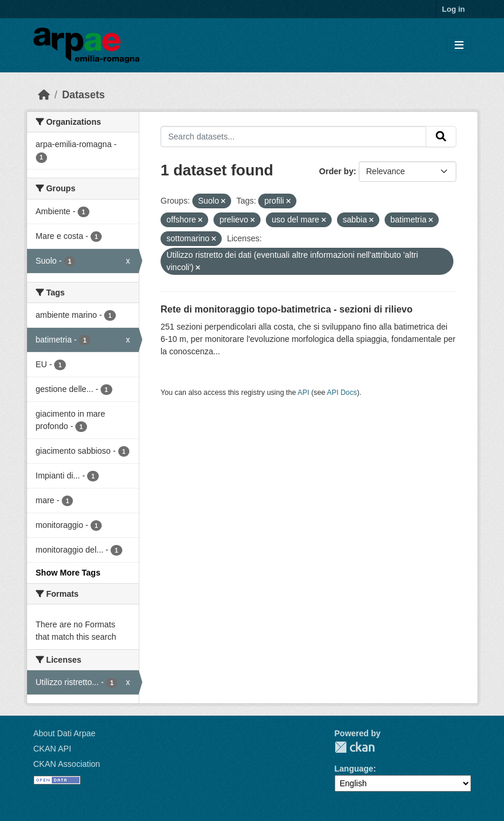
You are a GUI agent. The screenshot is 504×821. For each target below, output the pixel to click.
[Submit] (441, 137)
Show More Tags (68, 573)
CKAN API (53, 749)
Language (354, 769)
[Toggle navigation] (459, 46)
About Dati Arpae (65, 733)
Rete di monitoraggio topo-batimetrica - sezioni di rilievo (286, 309)
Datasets (83, 95)
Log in (454, 9)
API (303, 393)
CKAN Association (67, 764)
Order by (336, 171)
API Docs (342, 393)
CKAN (355, 747)
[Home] (44, 95)
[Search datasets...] (293, 137)
